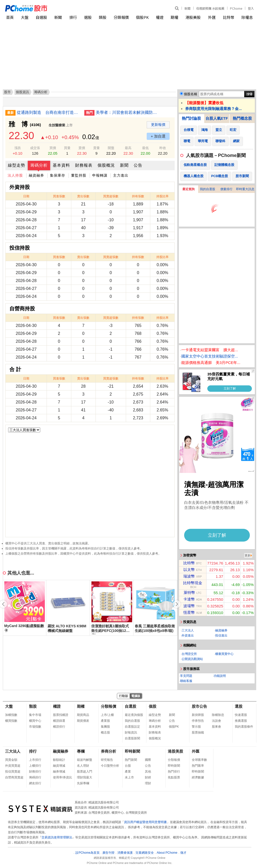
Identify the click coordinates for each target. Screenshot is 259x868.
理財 (148, 783)
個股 (153, 706)
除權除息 (218, 715)
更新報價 (158, 125)
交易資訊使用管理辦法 (57, 837)
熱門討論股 (191, 118)
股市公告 (199, 706)
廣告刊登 (108, 853)
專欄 (81, 751)
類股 (103, 17)
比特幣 (229, 17)
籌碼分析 (39, 165)
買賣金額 (11, 760)
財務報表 (84, 165)
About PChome (167, 853)
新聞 (187, 8)
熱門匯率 (198, 766)
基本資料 (61, 165)
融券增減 (59, 772)
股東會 (216, 727)
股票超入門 (85, 772)
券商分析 (108, 751)
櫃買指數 (11, 721)
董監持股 (79, 175)
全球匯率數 (199, 760)
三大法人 (188, 630)
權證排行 (59, 727)
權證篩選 (59, 721)
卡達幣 (189, 599)
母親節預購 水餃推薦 (210, 8)
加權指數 (11, 715)
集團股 (105, 727)
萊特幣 (189, 592)
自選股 (41, 17)
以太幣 (189, 570)
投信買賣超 (13, 772)
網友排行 (35, 783)
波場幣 (189, 606)
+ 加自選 (158, 136)
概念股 (105, 732)
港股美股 (193, 17)
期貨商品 (83, 715)
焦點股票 (174, 777)
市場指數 (35, 727)
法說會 (216, 721)
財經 (148, 777)
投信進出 (221, 635)
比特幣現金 (193, 583)
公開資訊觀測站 (192, 659)
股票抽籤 (198, 732)
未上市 (129, 777)
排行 (73, 17)
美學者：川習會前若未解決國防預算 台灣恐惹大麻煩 (128, 112)
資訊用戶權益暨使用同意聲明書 (145, 822)
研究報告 (107, 760)
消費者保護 (125, 853)
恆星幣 (189, 612)
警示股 (196, 727)
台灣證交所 (189, 654)
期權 (174, 17)
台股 (128, 766)
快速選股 (241, 715)
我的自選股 (208, 189)
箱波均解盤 (85, 760)
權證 (160, 17)
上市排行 (35, 760)
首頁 (10, 17)
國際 (148, 760)
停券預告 (198, 721)
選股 (88, 17)
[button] (177, 604)
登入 (251, 8)
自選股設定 (132, 727)
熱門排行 (174, 772)
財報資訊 (131, 732)
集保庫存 (58, 175)
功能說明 (220, 676)
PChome (236, 8)
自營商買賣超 (14, 777)
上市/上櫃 (107, 715)
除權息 (247, 17)
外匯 (212, 17)
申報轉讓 (100, 175)
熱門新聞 (131, 760)
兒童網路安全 (145, 853)
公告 (138, 165)
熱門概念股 (242, 118)
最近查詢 (188, 189)
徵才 (183, 853)
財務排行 (35, 772)
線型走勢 (17, 165)
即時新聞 (132, 751)
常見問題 (186, 676)
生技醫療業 (57, 125)
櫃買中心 (35, 721)
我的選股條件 (244, 727)
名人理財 (83, 766)
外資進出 (188, 635)
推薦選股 (241, 721)
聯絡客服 (186, 681)
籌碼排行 (35, 777)
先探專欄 (83, 783)
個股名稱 (190, 94)
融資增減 (59, 766)
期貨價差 (83, 721)
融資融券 (36, 175)
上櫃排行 (35, 766)
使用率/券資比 (63, 777)
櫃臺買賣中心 (224, 654)
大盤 (25, 17)
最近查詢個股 (134, 715)
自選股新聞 (132, 738)
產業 (128, 772)
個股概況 (106, 165)
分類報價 (121, 17)
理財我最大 (85, 777)
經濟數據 (198, 777)
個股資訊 (22, 92)
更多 (248, 555)
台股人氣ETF (217, 118)
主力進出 (121, 175)
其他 (148, 772)
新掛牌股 (198, 715)
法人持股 (15, 175)
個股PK (142, 17)
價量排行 (226, 189)
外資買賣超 (13, 766)
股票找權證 (61, 715)
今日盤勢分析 (110, 766)
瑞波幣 (189, 576)
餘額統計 (59, 760)
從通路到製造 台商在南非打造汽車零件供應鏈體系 (49, 112)
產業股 (105, 721)
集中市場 (35, 715)
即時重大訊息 (245, 189)
